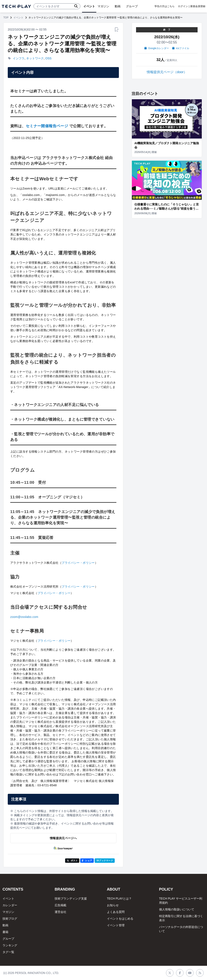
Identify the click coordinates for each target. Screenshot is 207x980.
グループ (8, 939)
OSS (49, 58)
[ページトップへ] (16, 6)
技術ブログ (10, 919)
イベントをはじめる (120, 919)
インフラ (19, 58)
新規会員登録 (198, 6)
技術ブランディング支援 (71, 899)
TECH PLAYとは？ (119, 899)
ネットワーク (35, 58)
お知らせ (113, 905)
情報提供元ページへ (63, 838)
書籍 (5, 932)
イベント (18, 18)
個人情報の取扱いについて (177, 909)
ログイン (183, 6)
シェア (87, 860)
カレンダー (10, 905)
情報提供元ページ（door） (167, 72)
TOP (6, 18)
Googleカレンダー (157, 48)
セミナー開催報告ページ (47, 126)
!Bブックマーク (105, 860)
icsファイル (181, 48)
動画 (5, 925)
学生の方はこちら (165, 6)
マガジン (8, 912)
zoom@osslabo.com (24, 617)
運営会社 (60, 912)
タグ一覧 (8, 952)
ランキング (10, 945)
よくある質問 (116, 912)
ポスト (72, 860)
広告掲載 (60, 905)
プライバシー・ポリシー (78, 563)
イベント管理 (116, 925)
